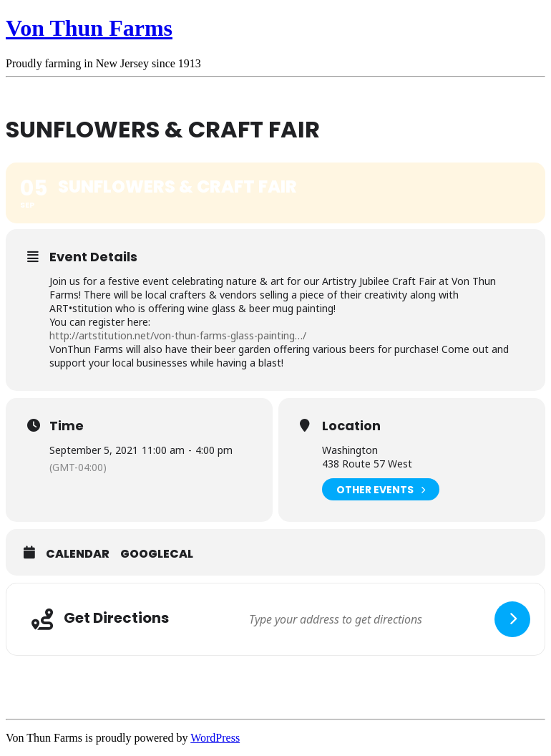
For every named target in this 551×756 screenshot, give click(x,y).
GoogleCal (157, 554)
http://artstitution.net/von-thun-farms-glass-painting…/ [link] (178, 335)
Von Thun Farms (89, 28)
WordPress (215, 738)
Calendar (78, 554)
